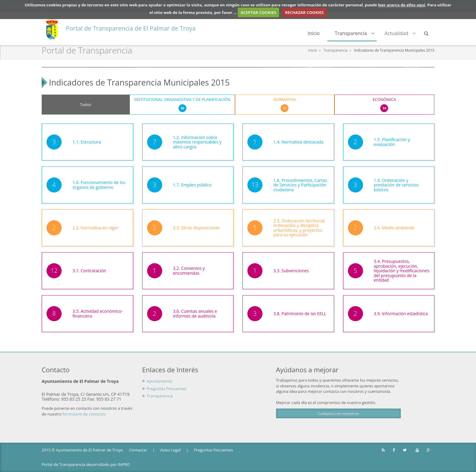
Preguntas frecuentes (213, 450)
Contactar (138, 450)
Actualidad (400, 33)
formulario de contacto (84, 414)
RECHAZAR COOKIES (304, 12)
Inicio (314, 33)
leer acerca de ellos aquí (402, 5)
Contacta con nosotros (338, 413)
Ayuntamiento (160, 381)
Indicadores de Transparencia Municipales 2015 (394, 50)
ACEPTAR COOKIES (259, 12)
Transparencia (354, 33)
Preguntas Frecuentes (167, 389)
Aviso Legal (170, 450)
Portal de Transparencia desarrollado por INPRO (86, 464)
